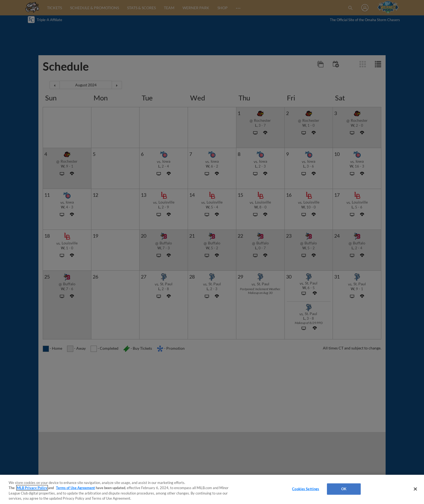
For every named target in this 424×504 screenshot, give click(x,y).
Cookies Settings (306, 489)
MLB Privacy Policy (32, 488)
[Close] (415, 489)
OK (344, 489)
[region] (212, 489)
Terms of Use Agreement (75, 488)
